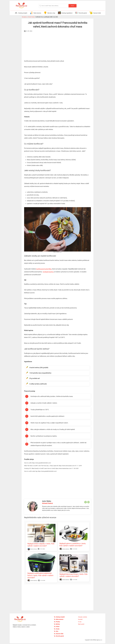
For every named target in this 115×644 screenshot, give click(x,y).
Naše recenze (35, 13)
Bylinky (58, 624)
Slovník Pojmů (31, 17)
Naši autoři (81, 624)
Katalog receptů (21, 13)
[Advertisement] (57, 44)
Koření (58, 627)
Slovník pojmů (81, 13)
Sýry (57, 631)
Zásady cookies (83, 617)
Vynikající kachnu (48, 272)
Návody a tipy (50, 13)
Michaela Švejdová (47, 503)
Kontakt (80, 619)
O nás (80, 622)
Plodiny (58, 622)
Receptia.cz (25, 17)
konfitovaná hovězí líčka (44, 269)
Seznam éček (95, 13)
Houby (58, 629)
